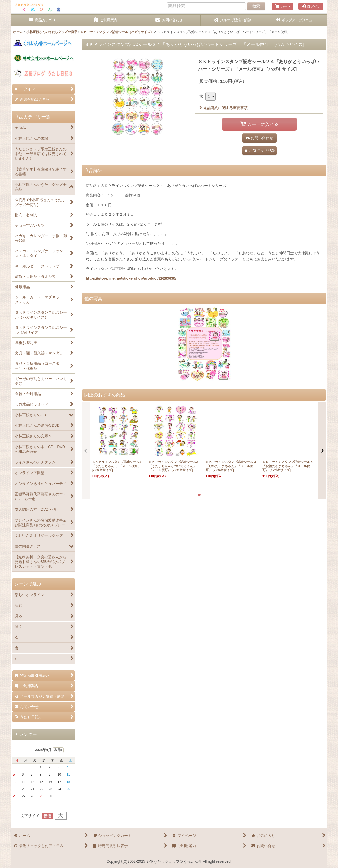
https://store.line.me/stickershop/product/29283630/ (131, 278)
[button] (296, 20)
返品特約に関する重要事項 (224, 108)
